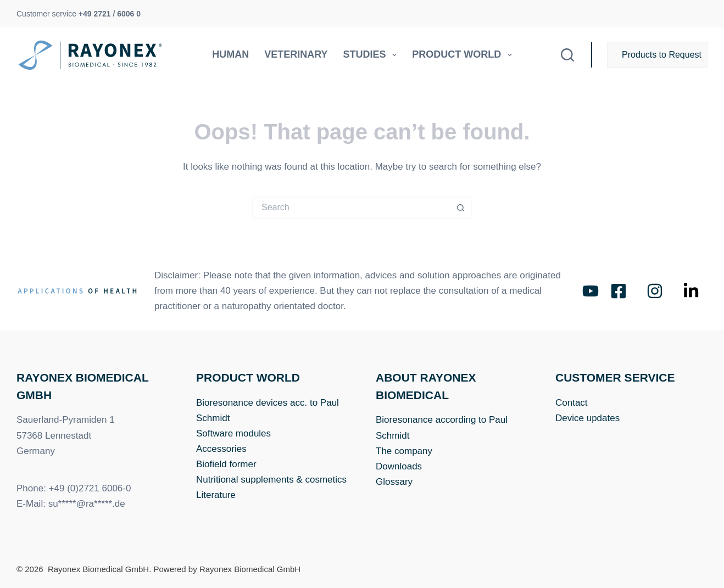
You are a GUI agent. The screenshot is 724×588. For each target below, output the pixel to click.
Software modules (233, 433)
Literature (216, 495)
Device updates (587, 418)
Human (230, 54)
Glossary (394, 482)
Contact (572, 403)
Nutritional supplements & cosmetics (271, 480)
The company (404, 451)
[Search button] (461, 208)
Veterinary (296, 54)
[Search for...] (351, 208)
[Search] (567, 55)
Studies (372, 55)
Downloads (399, 466)
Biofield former (226, 464)
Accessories (221, 449)
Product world (464, 55)
